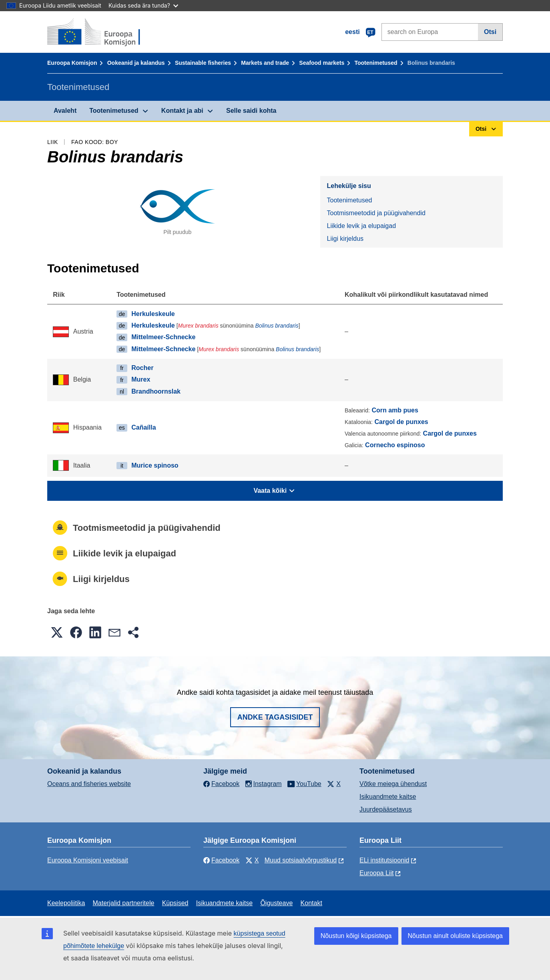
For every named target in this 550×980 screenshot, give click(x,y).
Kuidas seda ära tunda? (143, 5)
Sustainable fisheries (203, 63)
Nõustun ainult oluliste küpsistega (455, 936)
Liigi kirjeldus (345, 239)
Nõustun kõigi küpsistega (356, 936)
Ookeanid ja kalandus (136, 63)
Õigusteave (276, 903)
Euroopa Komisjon (72, 63)
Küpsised (175, 903)
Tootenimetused (376, 63)
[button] (57, 632)
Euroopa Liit (376, 873)
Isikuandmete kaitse (388, 797)
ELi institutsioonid (384, 860)
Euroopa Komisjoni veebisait (88, 860)
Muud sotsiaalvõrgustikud (301, 860)
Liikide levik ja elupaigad (361, 226)
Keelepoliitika (66, 903)
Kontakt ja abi (182, 111)
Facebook (221, 860)
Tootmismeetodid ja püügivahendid (376, 213)
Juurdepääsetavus (386, 809)
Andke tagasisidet (275, 717)
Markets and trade (265, 63)
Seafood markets (322, 63)
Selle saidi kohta (251, 111)
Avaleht (65, 111)
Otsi (490, 32)
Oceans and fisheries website (89, 784)
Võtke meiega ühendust (393, 784)
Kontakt (311, 903)
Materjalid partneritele (124, 903)
